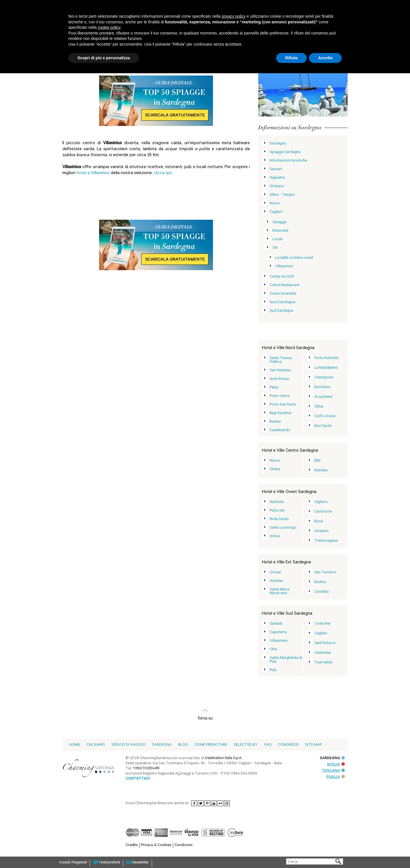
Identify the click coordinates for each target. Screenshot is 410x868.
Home (75, 745)
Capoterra (278, 632)
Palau (274, 388)
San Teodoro (325, 573)
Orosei (275, 573)
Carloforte (323, 512)
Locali (277, 240)
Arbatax (276, 581)
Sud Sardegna (281, 311)
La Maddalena (326, 368)
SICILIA (336, 765)
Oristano (277, 187)
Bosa (319, 522)
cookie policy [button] (109, 27)
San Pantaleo (280, 371)
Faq (268, 745)
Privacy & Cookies (156, 845)
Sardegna (278, 144)
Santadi (276, 624)
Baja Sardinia (280, 413)
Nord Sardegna (282, 302)
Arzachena (323, 397)
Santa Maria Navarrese (279, 592)
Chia (273, 650)
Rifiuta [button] (292, 58)
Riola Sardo (279, 519)
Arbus (275, 536)
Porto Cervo (280, 396)
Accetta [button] (325, 58)
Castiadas (323, 653)
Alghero (321, 502)
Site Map (313, 745)
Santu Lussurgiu (283, 528)
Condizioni (184, 845)
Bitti (317, 461)
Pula (273, 670)
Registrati (79, 863)
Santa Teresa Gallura (281, 360)
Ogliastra (277, 178)
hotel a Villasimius (94, 173)
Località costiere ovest (294, 258)
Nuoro (275, 204)
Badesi (275, 422)
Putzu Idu (277, 511)
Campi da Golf (282, 277)
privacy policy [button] (234, 16)
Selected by (246, 745)
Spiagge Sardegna (285, 152)
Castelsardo (280, 430)
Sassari (276, 169)
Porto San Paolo (283, 405)
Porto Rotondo (327, 358)
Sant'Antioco (325, 643)
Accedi (65, 863)
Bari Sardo (323, 426)
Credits (132, 845)
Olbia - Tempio (282, 195)
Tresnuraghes (326, 541)
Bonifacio (322, 387)
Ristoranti (280, 231)
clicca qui (163, 173)
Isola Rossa (279, 379)
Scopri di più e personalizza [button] (104, 58)
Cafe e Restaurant (284, 285)
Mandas (321, 471)
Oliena (275, 469)
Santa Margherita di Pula (286, 660)
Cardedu (322, 592)
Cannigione (324, 378)
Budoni (320, 582)
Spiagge (279, 222)
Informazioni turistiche (288, 161)
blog (183, 745)
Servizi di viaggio (129, 745)
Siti (275, 248)
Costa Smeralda (283, 294)
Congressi (288, 745)
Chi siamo (96, 745)
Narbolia (277, 502)
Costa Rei (322, 624)
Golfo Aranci (325, 416)
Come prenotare (211, 745)
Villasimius (284, 267)
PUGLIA (336, 777)
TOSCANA (333, 771)
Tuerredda (323, 663)
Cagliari (276, 212)
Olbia (319, 407)
